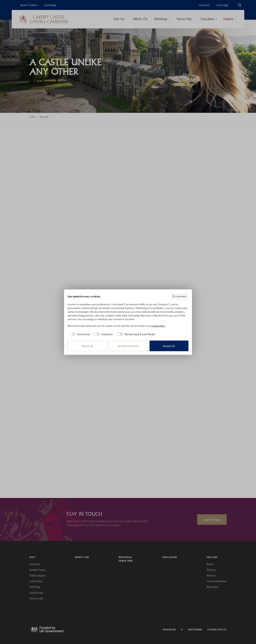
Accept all (169, 346)
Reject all (87, 346)
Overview (179, 296)
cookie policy (158, 326)
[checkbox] (79, 334)
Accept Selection (128, 346)
